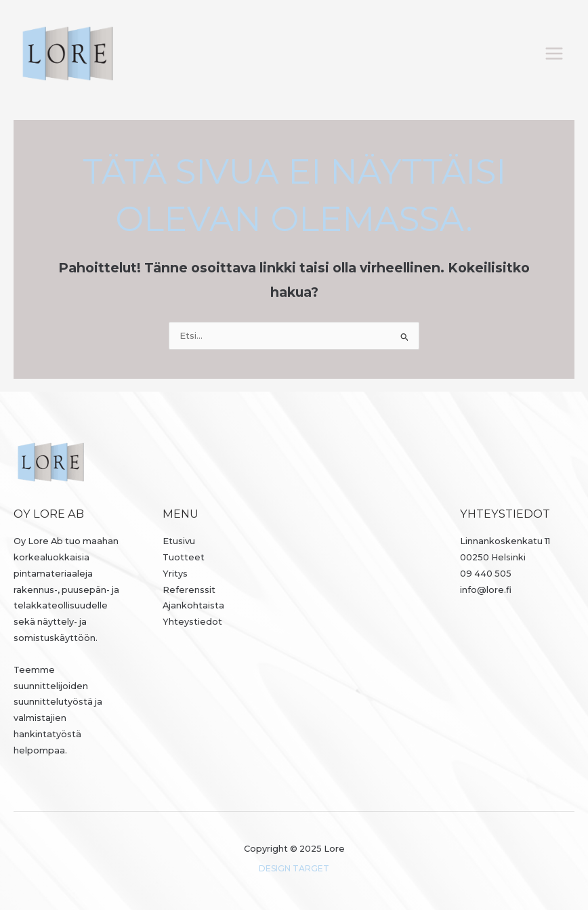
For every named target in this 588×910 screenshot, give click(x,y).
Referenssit (189, 590)
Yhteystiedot (192, 622)
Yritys (175, 574)
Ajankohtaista (193, 605)
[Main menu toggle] (554, 53)
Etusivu (179, 541)
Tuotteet (184, 557)
